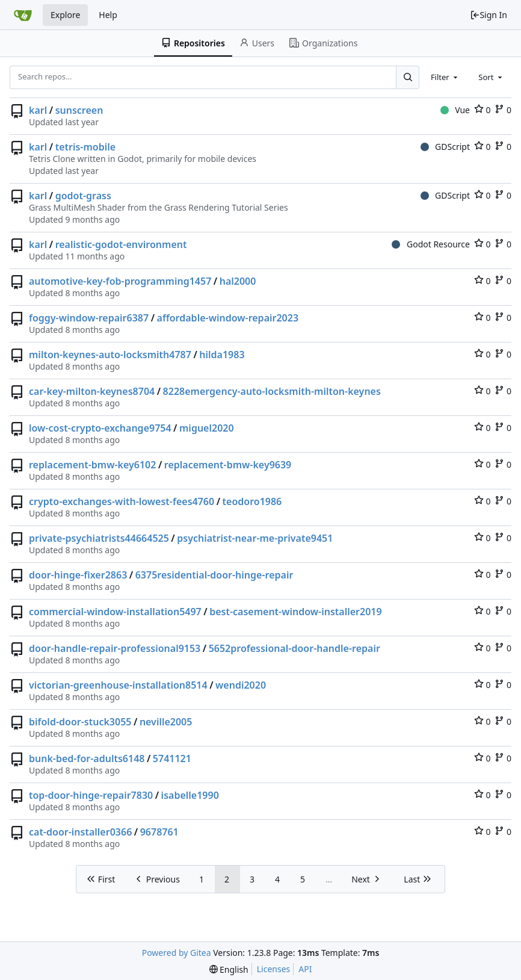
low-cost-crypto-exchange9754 (100, 428)
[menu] (229, 969)
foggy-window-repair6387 (89, 318)
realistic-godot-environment (121, 244)
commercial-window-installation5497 (115, 612)
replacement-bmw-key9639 (228, 465)
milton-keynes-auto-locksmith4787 (110, 355)
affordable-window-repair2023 (228, 318)
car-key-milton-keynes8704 (92, 391)
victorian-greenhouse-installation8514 (118, 685)
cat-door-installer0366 (80, 832)
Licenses (274, 969)
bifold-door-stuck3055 (80, 722)
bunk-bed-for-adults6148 (87, 758)
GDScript (445, 147)
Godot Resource (431, 244)
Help (108, 15)
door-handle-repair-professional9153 (115, 648)
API (305, 969)
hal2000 (238, 281)
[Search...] (407, 77)
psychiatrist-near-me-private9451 (255, 538)
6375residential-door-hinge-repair (214, 575)
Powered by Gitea (177, 953)
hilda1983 (222, 355)
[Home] (23, 15)
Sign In (489, 15)
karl (38, 110)
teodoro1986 (252, 501)
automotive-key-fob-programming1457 (120, 281)
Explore (65, 15)
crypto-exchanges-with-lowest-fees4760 (122, 501)
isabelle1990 (190, 795)
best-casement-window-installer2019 (296, 612)
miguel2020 (207, 428)
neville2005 (166, 722)
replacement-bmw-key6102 (92, 465)
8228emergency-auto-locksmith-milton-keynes (272, 391)
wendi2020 (241, 685)
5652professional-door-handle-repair (294, 648)
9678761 (159, 832)
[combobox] (445, 77)
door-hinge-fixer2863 (78, 575)
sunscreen (79, 110)
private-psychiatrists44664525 (99, 538)
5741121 (172, 758)
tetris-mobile (86, 147)
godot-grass (83, 196)
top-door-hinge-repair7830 (91, 795)
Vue (455, 110)
